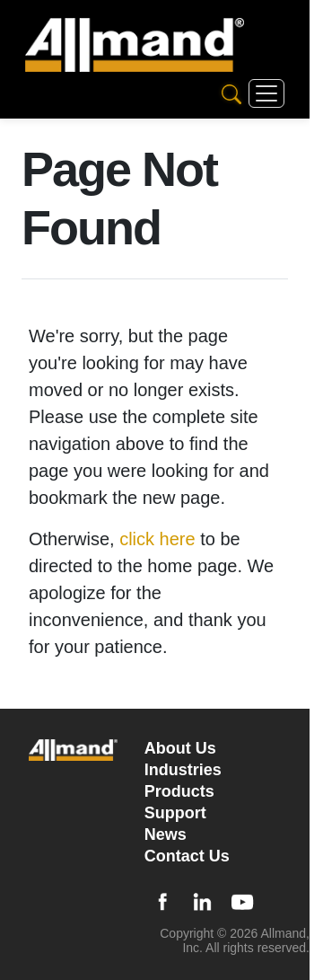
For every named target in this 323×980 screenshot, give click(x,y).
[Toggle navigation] (266, 93)
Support (175, 813)
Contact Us (187, 856)
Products (179, 791)
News (166, 834)
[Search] (231, 93)
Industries (183, 770)
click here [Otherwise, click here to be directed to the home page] (157, 539)
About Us (180, 748)
